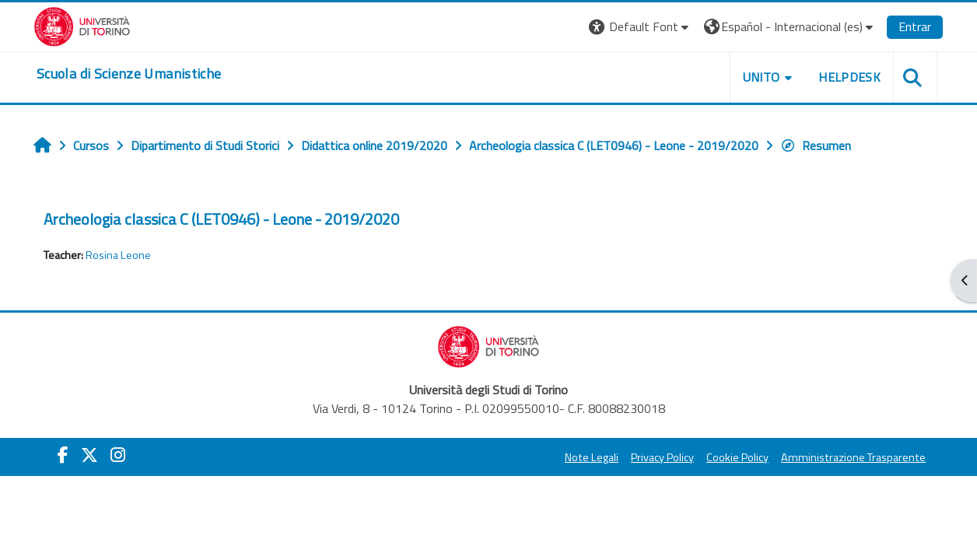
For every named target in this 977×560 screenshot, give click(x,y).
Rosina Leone (118, 255)
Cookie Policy (737, 457)
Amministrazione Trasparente (853, 457)
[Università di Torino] (82, 25)
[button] (641, 27)
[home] (129, 74)
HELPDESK (849, 77)
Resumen (816, 145)
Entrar (915, 26)
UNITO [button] (762, 77)
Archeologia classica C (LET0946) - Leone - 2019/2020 (221, 219)
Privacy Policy (662, 457)
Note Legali (592, 457)
